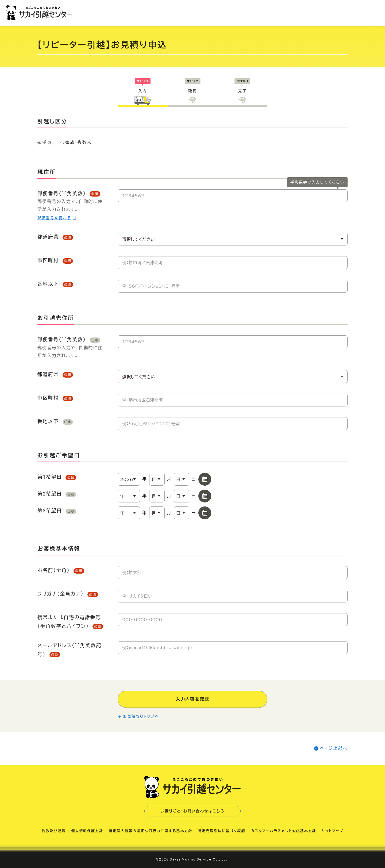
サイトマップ (332, 831)
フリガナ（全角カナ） (68, 594)
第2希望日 (57, 494)
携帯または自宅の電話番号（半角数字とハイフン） (70, 622)
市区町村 (55, 260)
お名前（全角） (61, 570)
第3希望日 (57, 511)
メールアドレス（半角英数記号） (69, 650)
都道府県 (55, 237)
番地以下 (55, 284)
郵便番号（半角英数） (72, 206)
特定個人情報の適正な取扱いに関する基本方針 (151, 831)
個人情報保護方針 (87, 831)
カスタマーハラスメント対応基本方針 (283, 831)
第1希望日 (57, 477)
